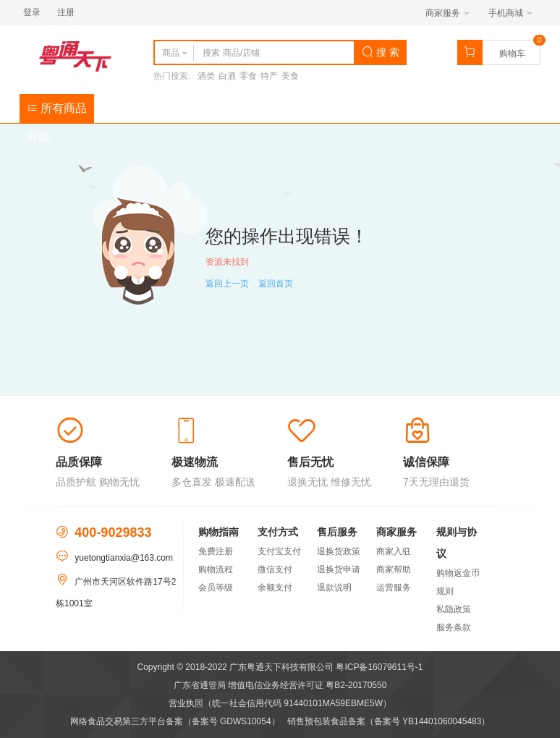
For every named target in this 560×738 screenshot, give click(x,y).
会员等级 (216, 588)
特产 (269, 76)
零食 (248, 76)
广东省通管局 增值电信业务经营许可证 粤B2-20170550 (280, 685)
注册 (66, 12)
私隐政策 (454, 609)
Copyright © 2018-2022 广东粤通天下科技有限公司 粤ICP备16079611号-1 (280, 667)
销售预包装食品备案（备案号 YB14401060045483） (389, 721)
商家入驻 (394, 551)
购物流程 (216, 569)
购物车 (512, 54)
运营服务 (394, 588)
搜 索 (381, 52)
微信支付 (275, 569)
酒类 (206, 76)
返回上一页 (227, 284)
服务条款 (454, 627)
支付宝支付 (279, 551)
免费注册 (216, 551)
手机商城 (510, 13)
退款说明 (334, 588)
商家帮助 (394, 569)
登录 (32, 12)
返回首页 (276, 284)
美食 (290, 76)
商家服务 (447, 13)
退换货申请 (339, 569)
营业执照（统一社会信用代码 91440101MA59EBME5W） (280, 703)
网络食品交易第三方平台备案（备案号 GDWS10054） (175, 721)
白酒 (227, 76)
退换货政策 (339, 551)
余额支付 (275, 588)
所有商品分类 (57, 113)
